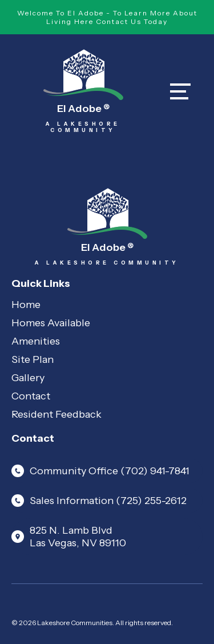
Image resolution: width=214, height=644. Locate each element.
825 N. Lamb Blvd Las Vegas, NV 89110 (69, 537)
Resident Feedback (56, 414)
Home (26, 305)
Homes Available (51, 323)
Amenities (36, 341)
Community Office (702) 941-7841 (100, 471)
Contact (31, 396)
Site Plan (33, 359)
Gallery (28, 378)
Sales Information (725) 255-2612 (99, 501)
